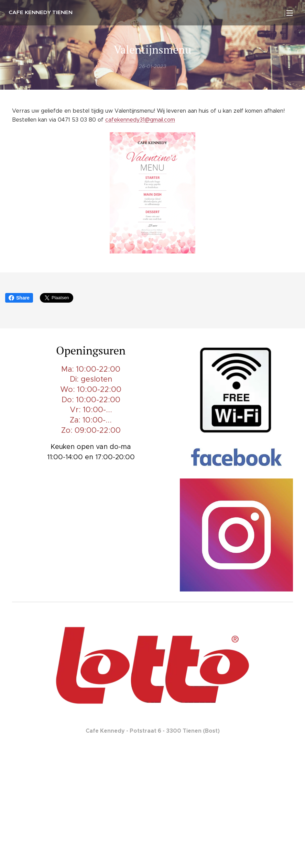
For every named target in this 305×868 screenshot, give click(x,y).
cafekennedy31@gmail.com (140, 120)
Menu (290, 13)
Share (19, 298)
